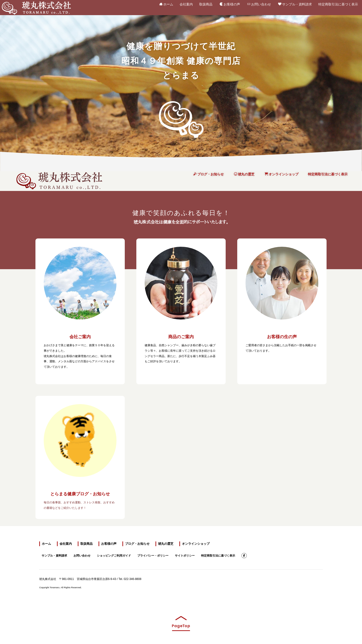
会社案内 (186, 3)
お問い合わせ (259, 4)
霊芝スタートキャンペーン (287, 555)
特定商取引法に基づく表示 (338, 3)
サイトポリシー (185, 555)
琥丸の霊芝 (244, 174)
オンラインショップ (282, 174)
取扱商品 (206, 3)
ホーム (166, 4)
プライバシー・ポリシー (153, 555)
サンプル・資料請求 (295, 4)
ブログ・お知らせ (209, 174)
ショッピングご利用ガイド (114, 555)
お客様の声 (230, 4)
